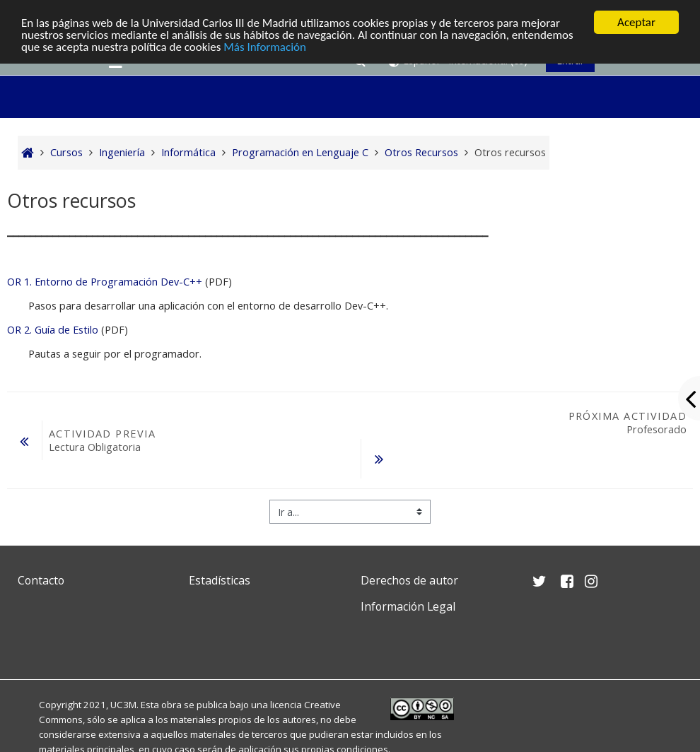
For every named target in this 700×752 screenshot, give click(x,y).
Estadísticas (220, 580)
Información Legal (408, 606)
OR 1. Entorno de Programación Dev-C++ (105, 282)
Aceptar (636, 22)
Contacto (41, 580)
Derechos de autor (409, 580)
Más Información (265, 47)
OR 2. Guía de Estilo (53, 330)
